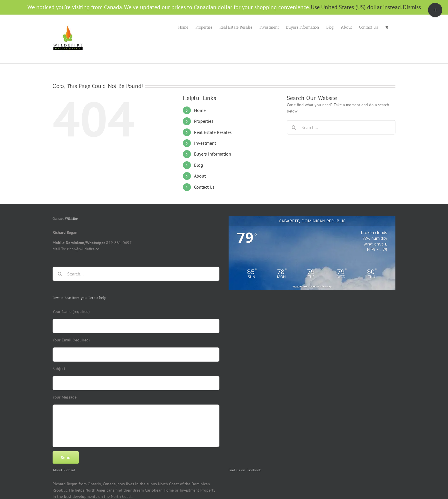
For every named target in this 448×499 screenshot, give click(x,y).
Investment (205, 143)
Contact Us (204, 187)
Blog (199, 165)
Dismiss (412, 7)
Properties (204, 121)
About (200, 176)
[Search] (294, 127)
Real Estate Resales (213, 132)
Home (200, 110)
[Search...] (341, 127)
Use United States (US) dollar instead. (356, 7)
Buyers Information (213, 154)
